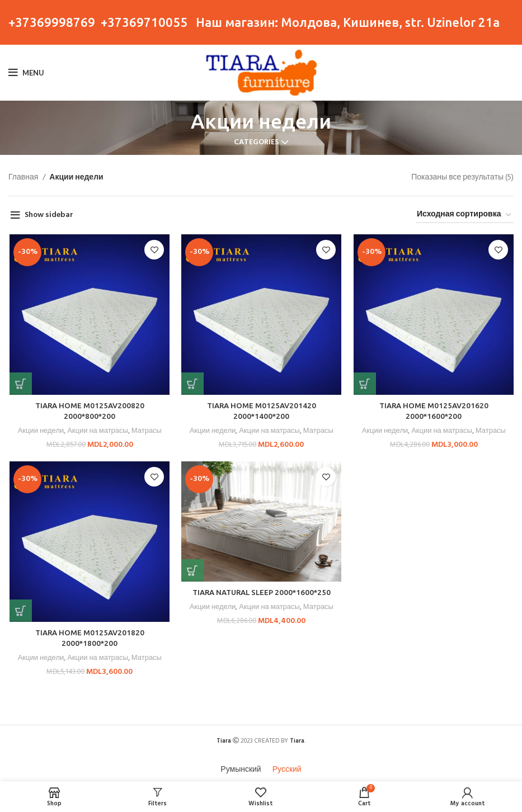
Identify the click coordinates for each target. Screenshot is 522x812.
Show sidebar (49, 215)
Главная (24, 178)
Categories (256, 143)
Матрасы (147, 431)
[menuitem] (241, 768)
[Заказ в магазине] (465, 216)
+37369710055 (144, 22)
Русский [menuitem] (287, 768)
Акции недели (39, 431)
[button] (20, 384)
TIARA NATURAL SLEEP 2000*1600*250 (260, 593)
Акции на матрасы (97, 431)
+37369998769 (52, 22)
